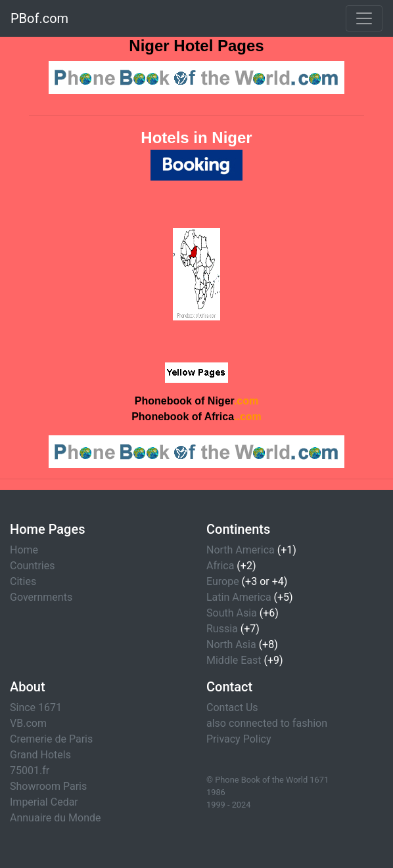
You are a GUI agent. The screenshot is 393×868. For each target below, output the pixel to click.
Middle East (234, 660)
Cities (23, 581)
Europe (223, 581)
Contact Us (232, 707)
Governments (41, 597)
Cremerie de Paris (51, 739)
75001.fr (30, 770)
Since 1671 (36, 707)
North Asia (231, 644)
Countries (32, 566)
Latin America (239, 597)
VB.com (28, 723)
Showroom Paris (48, 786)
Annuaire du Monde (56, 818)
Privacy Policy (239, 739)
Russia (222, 629)
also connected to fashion (267, 723)
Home (24, 550)
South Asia (232, 613)
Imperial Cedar (44, 802)
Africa (220, 566)
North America (241, 550)
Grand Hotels (40, 755)
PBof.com (39, 18)
